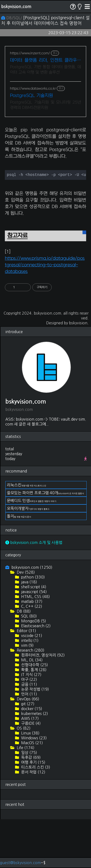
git (27, 752)
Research (30, 699)
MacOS (32, 791)
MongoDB (33, 670)
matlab (31, 650)
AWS (29, 767)
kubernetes (34, 762)
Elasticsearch (35, 675)
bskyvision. (79, 372)
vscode (31, 684)
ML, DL (31, 709)
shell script (33, 636)
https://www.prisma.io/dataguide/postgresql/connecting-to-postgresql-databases (45, 314)
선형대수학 (34, 714)
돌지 (19, 565)
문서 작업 (33, 821)
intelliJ (29, 689)
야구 (29, 728)
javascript (33, 640)
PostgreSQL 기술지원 (31, 96)
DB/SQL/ (12, 18)
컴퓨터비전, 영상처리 (42, 704)
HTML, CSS (35, 645)
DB (23, 660)
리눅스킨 (26, 534)
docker (31, 757)
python (33, 626)
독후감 (30, 806)
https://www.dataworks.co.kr (33, 89)
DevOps (28, 748)
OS (23, 777)
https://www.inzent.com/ (30, 53)
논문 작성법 (35, 738)
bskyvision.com (16, 7)
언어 (29, 743)
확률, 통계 (33, 718)
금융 (29, 733)
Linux (30, 782)
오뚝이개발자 (28, 557)
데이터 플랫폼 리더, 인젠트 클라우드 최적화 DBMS (45, 61)
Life (25, 796)
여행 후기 (33, 811)
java (29, 631)
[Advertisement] (45, 146)
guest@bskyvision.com (20, 863)
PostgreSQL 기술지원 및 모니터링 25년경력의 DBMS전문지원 (45, 105)
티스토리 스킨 (35, 816)
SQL (29, 665)
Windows (33, 787)
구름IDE (30, 772)
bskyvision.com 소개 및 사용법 (34, 591)
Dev (25, 621)
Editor (26, 679)
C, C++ (31, 655)
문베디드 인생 (32, 549)
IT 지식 (31, 723)
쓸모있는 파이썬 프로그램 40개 (45, 541)
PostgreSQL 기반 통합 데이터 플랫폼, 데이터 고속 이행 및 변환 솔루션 (45, 70)
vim (27, 694)
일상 (29, 801)
